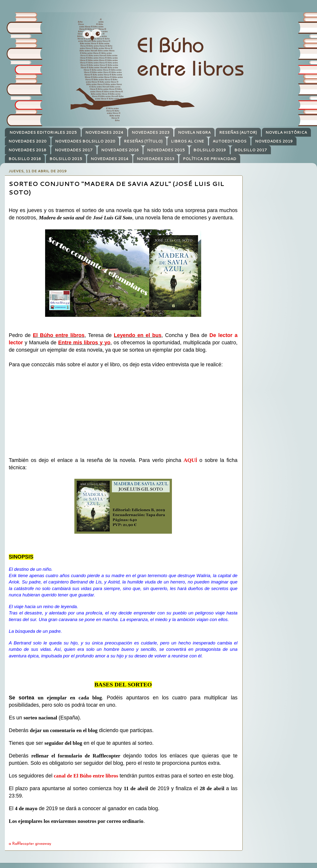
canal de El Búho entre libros (86, 776)
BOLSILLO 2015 (66, 159)
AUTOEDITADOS (230, 141)
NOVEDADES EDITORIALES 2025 (43, 132)
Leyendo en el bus (138, 335)
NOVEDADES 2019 (274, 141)
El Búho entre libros (59, 335)
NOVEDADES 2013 (156, 159)
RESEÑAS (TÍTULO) (143, 141)
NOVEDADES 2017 (74, 150)
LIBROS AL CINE (188, 141)
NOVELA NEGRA (194, 132)
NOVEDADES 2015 (166, 150)
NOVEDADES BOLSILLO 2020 (85, 141)
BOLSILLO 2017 (251, 150)
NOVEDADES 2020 (28, 141)
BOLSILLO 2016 (25, 159)
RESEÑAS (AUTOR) (238, 132)
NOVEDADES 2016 (120, 150)
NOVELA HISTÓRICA (286, 132)
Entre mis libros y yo (84, 343)
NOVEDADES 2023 (151, 132)
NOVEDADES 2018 (27, 150)
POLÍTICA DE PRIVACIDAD (210, 159)
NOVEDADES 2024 (104, 132)
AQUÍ (190, 460)
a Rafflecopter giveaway (30, 844)
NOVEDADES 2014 (110, 159)
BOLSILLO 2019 (210, 150)
